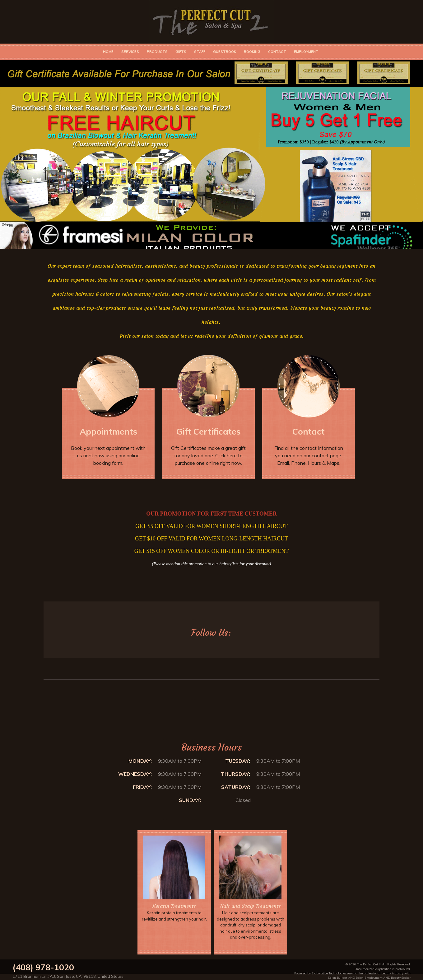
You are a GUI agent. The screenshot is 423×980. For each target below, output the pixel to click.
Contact (277, 52)
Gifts (181, 52)
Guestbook (225, 52)
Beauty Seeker (401, 978)
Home (108, 52)
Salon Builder (338, 978)
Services (130, 52)
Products (157, 52)
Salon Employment (369, 978)
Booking (252, 52)
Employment (306, 52)
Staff (200, 52)
